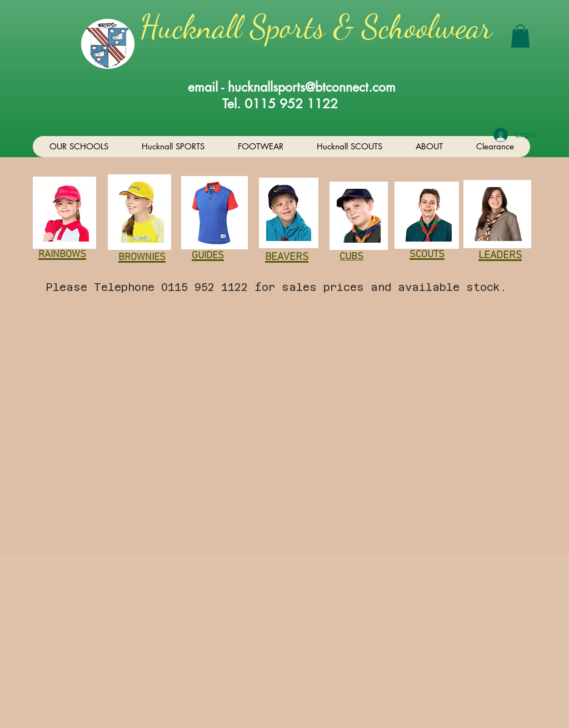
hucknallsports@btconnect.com (312, 87)
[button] (520, 36)
